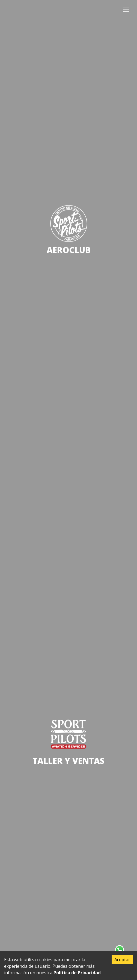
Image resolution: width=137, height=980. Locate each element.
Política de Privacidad (77, 973)
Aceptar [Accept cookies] (122, 960)
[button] (126, 10)
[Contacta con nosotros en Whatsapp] (120, 950)
